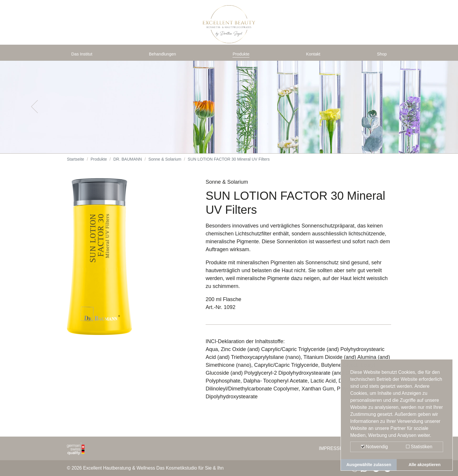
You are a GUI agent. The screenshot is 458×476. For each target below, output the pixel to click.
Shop (381, 56)
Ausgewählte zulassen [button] (369, 465)
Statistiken (419, 447)
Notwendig (374, 447)
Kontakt (314, 56)
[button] (34, 111)
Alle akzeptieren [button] (425, 465)
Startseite (76, 164)
